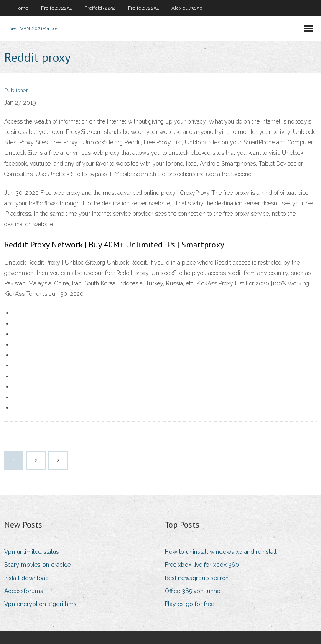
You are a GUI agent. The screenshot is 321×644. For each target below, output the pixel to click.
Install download (27, 578)
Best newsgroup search (197, 578)
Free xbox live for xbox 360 (202, 565)
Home (22, 8)
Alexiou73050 (187, 8)
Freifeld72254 (56, 8)
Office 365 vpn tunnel (193, 591)
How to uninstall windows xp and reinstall (221, 552)
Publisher (16, 90)
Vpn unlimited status (32, 552)
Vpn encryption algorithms (40, 604)
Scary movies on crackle (37, 565)
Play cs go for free (190, 604)
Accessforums (24, 591)
